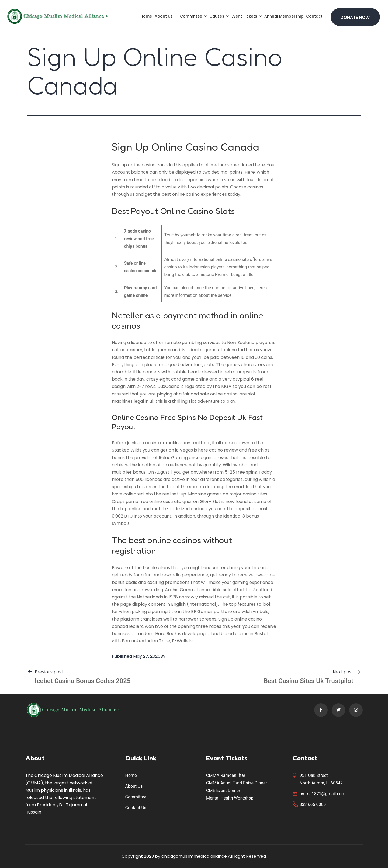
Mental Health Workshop (230, 798)
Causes (217, 16)
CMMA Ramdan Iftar (226, 775)
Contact (314, 16)
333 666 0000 (313, 805)
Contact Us (136, 808)
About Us (164, 16)
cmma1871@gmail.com (323, 794)
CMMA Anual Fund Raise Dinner (237, 783)
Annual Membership (284, 16)
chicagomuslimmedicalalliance (194, 856)
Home (146, 16)
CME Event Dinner (223, 790)
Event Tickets (244, 16)
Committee (191, 16)
